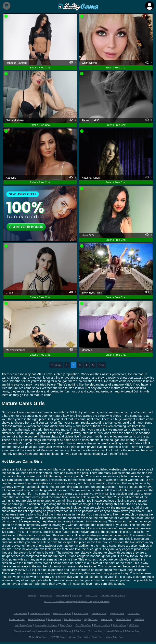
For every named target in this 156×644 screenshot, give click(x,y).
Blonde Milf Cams (62, 631)
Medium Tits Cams (62, 614)
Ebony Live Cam (102, 625)
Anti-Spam (77, 596)
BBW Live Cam (132, 631)
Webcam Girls (20, 614)
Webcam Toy (75, 637)
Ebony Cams (66, 625)
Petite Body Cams (36, 619)
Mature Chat (107, 619)
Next (101, 365)
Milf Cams (139, 619)
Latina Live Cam (17, 619)
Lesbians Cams (99, 614)
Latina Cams (134, 614)
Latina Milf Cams (114, 631)
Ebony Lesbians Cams (24, 631)
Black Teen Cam (83, 625)
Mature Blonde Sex (93, 637)
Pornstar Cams (81, 614)
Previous (56, 365)
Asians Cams (44, 631)
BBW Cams (80, 631)
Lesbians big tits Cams (46, 625)
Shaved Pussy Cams (40, 614)
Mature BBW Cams (38, 637)
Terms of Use (46, 596)
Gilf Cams (134, 625)
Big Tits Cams (91, 619)
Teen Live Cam (95, 631)
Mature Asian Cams (115, 637)
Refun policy (91, 596)
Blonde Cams (54, 619)
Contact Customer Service (113, 596)
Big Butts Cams (117, 614)
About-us (32, 596)
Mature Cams (119, 625)
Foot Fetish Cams (73, 619)
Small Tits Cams (124, 619)
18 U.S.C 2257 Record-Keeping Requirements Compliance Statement (77, 602)
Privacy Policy (62, 596)
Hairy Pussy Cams (23, 625)
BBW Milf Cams (58, 637)
